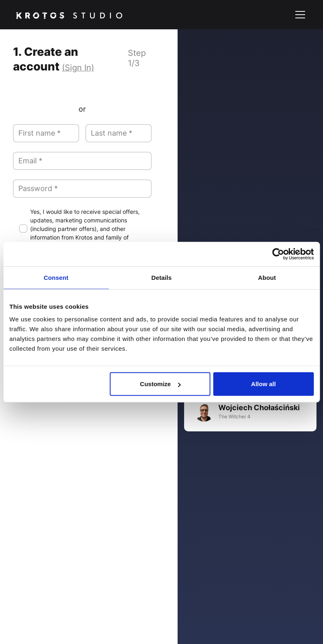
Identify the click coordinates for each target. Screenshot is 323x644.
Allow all (263, 384)
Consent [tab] (56, 277)
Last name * (112, 133)
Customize (160, 384)
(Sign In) (78, 68)
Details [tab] (162, 277)
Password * (38, 188)
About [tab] (267, 277)
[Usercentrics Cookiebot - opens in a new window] (278, 254)
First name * (40, 133)
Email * (30, 161)
